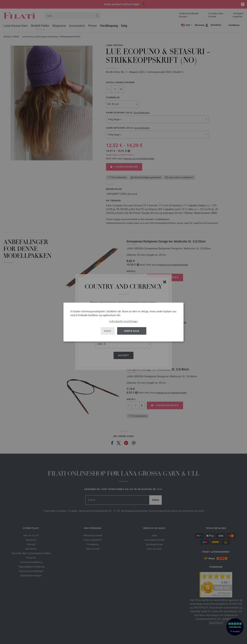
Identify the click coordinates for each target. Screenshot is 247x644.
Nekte (108, 331)
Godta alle (132, 331)
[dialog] (123, 322)
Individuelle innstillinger (123, 321)
